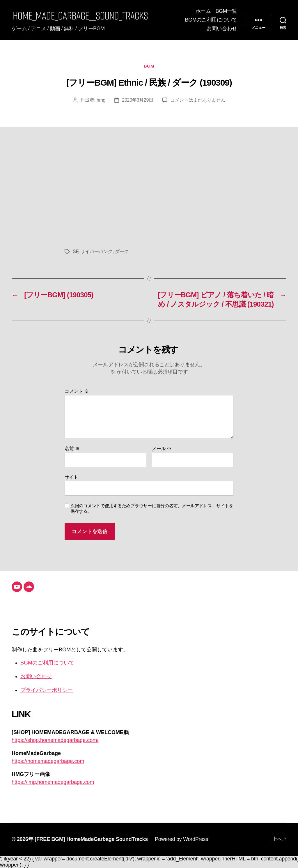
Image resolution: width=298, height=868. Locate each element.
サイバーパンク (97, 251)
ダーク (122, 251)
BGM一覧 (226, 11)
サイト (71, 477)
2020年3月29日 (138, 100)
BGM (149, 66)
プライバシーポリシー (47, 690)
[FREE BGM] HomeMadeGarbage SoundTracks (91, 839)
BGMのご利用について (211, 20)
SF (75, 251)
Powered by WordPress (181, 839)
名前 (72, 449)
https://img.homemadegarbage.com (53, 782)
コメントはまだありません (198, 100)
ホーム (203, 11)
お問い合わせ (222, 29)
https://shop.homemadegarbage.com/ (55, 740)
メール (162, 449)
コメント (77, 391)
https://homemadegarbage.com (48, 761)
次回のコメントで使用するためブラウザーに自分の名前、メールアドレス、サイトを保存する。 (152, 508)
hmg (101, 100)
